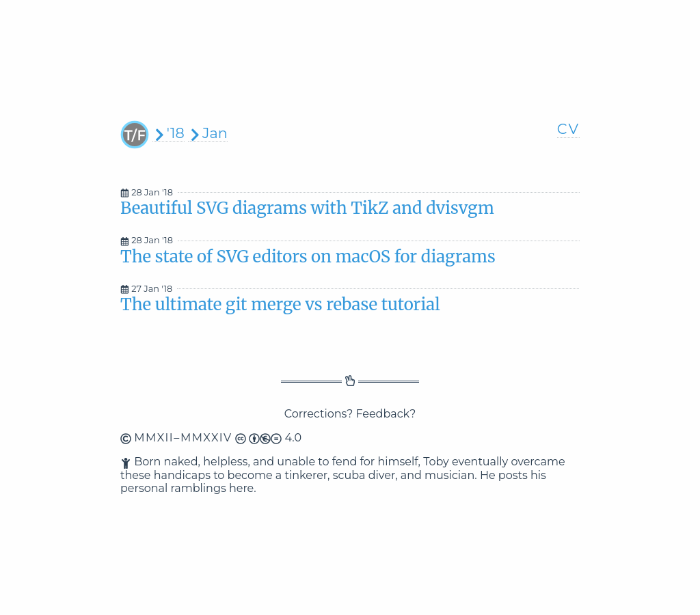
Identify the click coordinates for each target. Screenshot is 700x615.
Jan (208, 133)
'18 (169, 133)
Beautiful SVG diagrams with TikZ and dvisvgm (307, 208)
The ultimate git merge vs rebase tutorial (280, 304)
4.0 (268, 438)
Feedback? (386, 414)
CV (568, 129)
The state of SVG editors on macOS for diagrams (308, 257)
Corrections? (319, 414)
